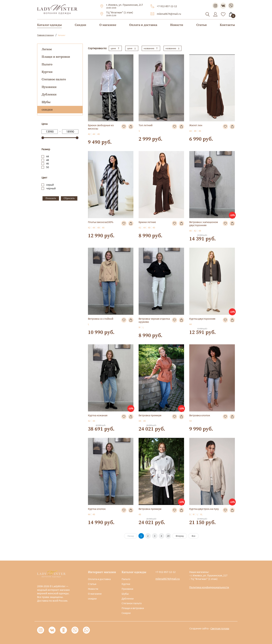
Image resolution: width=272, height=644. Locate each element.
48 (48, 160)
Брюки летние (147, 222)
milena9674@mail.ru (169, 14)
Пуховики (49, 87)
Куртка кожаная (98, 415)
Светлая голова (220, 628)
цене (115, 48)
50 (48, 167)
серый (50, 185)
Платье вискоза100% (101, 222)
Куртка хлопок (97, 509)
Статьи (202, 25)
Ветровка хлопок (200, 415)
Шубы (46, 102)
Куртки (47, 72)
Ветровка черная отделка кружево (154, 320)
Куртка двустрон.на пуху (204, 509)
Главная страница (45, 35)
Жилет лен (196, 125)
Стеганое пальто (54, 79)
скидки (92, 598)
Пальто (47, 64)
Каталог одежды (49, 25)
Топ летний (146, 125)
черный (51, 188)
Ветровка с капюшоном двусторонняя (204, 224)
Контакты (227, 25)
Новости (177, 25)
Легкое (47, 49)
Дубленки (49, 94)
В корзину (131, 127)
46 (48, 163)
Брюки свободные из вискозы (101, 127)
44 (48, 156)
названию (151, 48)
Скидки (80, 25)
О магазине (108, 25)
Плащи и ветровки (56, 57)
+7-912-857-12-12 (167, 6)
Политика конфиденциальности (209, 587)
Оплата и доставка (143, 25)
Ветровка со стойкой (101, 319)
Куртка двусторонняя (202, 319)
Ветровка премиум (150, 415)
